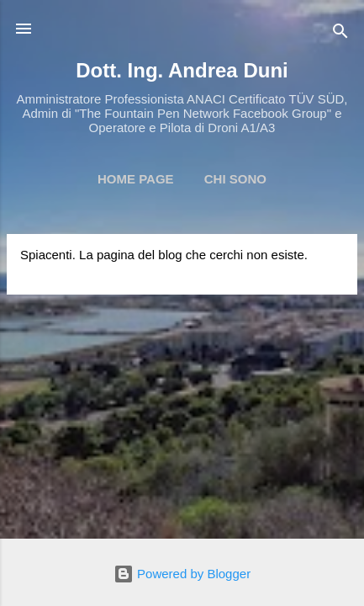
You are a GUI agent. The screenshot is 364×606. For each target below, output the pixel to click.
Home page (136, 179)
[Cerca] (340, 34)
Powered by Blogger (182, 574)
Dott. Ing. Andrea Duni (182, 70)
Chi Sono (235, 179)
